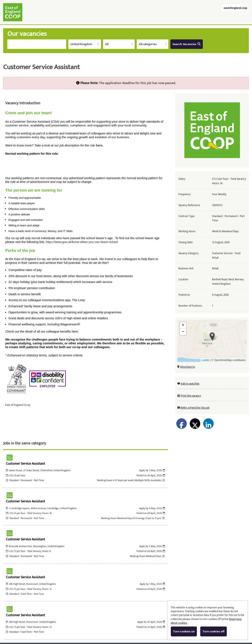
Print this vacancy (191, 396)
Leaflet (206, 360)
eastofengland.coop (235, 8)
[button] (212, 336)
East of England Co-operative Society (13, 12)
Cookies (128, 626)
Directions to (188, 367)
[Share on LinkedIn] (208, 424)
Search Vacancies (187, 44)
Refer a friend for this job (195, 408)
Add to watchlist (190, 384)
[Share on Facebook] (182, 424)
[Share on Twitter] (195, 424)
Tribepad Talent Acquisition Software (94, 626)
